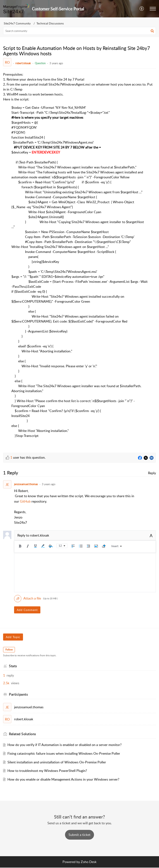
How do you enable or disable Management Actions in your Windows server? (63, 779)
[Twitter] (146, 458)
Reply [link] (152, 473)
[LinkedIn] (152, 458)
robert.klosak (23, 63)
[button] (142, 9)
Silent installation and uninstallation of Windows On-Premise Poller (57, 762)
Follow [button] (9, 650)
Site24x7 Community (17, 23)
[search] (79, 31)
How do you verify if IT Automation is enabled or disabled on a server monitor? (64, 745)
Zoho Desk (89, 862)
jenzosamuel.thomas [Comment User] (26, 484)
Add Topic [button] (13, 637)
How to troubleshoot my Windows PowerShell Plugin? (47, 771)
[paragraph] (79, 257)
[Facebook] (140, 458)
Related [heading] (22, 734)
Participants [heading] (18, 694)
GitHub (26, 501)
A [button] (151, 536)
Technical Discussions (50, 23)
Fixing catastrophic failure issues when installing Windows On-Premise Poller (64, 753)
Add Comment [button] (27, 610)
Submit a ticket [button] (79, 835)
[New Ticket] (79, 835)
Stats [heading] (13, 666)
